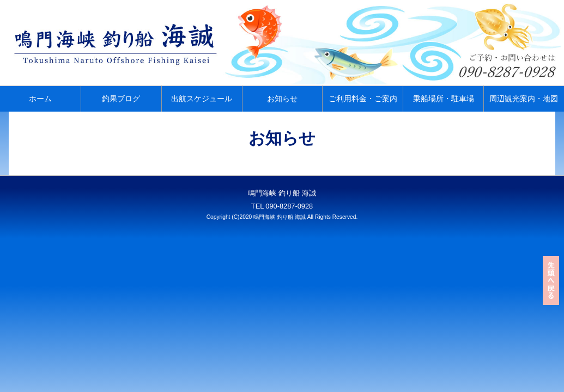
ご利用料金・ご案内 (363, 99)
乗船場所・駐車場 (444, 99)
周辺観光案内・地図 (524, 99)
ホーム (40, 99)
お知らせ (282, 99)
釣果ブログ (121, 99)
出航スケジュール (202, 99)
